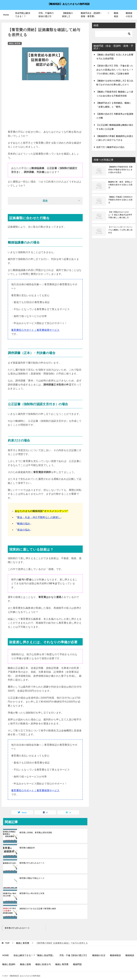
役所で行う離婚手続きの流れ (110, 147)
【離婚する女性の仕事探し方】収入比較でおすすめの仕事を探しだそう (115, 83)
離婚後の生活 (129, 15)
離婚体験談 (115, 955)
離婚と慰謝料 (9, 964)
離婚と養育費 (15, 43)
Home (6, 15)
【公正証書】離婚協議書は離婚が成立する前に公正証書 (115, 127)
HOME (6, 955)
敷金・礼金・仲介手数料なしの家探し (39, 517)
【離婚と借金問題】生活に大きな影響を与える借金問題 (115, 57)
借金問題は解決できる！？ (23, 15)
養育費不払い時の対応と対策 (32, 893)
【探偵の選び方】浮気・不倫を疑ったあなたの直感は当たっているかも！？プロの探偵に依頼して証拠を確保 (115, 70)
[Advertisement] (45, 107)
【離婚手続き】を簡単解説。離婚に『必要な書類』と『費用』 (114, 105)
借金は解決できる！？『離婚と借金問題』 (34, 955)
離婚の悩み (24, 524)
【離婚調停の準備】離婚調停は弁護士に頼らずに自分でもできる (115, 138)
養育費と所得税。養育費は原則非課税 (36, 833)
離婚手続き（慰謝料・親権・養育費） (92, 15)
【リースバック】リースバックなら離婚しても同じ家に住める (120, 230)
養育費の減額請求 (27, 848)
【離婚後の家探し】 (67, 15)
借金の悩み (24, 530)
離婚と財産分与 (43, 964)
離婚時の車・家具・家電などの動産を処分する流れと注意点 (120, 185)
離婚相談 (116, 15)
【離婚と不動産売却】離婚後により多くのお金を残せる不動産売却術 (115, 94)
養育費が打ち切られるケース (32, 863)
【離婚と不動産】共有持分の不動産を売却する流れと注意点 (120, 200)
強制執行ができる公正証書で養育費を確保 (38, 909)
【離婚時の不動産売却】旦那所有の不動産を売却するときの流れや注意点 (120, 170)
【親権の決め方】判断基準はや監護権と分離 (115, 116)
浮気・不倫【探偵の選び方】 (74, 955)
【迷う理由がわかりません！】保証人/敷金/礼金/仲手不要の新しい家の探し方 (120, 215)
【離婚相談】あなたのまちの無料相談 (69, 4)
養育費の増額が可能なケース (32, 878)
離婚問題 (77, 964)
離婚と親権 (25, 964)
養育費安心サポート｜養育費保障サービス (35, 330)
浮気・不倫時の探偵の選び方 (46, 15)
